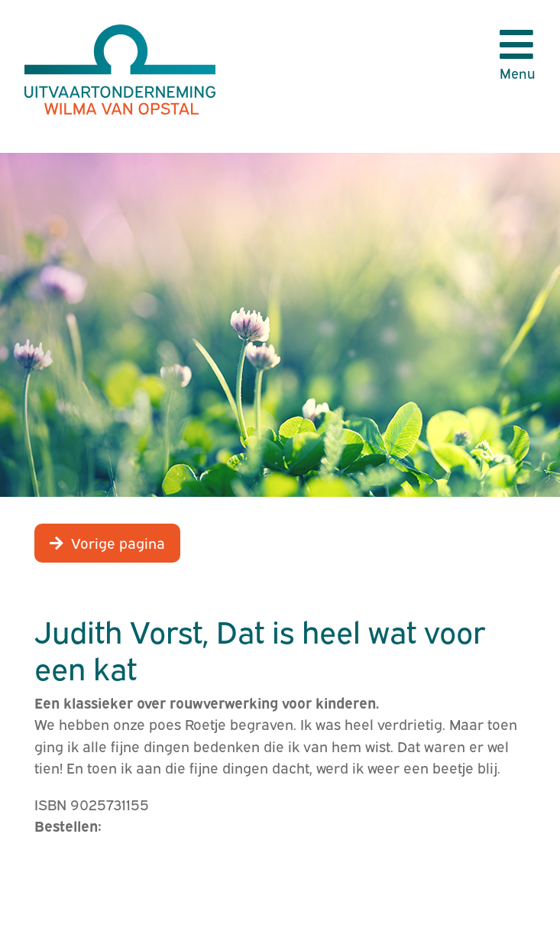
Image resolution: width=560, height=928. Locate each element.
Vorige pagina (118, 542)
